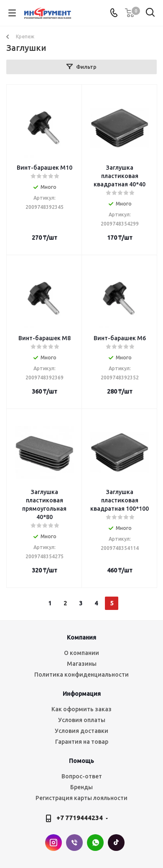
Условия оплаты (82, 720)
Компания (81, 637)
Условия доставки (81, 731)
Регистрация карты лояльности (81, 798)
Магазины (82, 664)
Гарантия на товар (82, 742)
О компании (81, 653)
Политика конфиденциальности (81, 675)
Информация (82, 694)
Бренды (81, 787)
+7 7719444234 (80, 818)
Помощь (81, 761)
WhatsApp (95, 843)
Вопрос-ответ (82, 776)
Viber (74, 843)
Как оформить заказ (81, 709)
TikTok (116, 843)
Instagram (53, 843)
